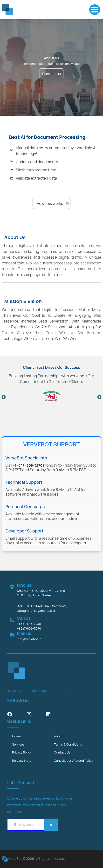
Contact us (51, 74)
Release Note (22, 760)
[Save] (51, 825)
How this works (51, 203)
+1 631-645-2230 (29, 624)
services (18, 744)
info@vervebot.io (29, 639)
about (58, 736)
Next (99, 397)
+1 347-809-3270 (29, 628)
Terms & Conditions (68, 744)
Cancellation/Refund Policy (74, 760)
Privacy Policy (22, 752)
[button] (95, 10)
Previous (4, 397)
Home (16, 736)
